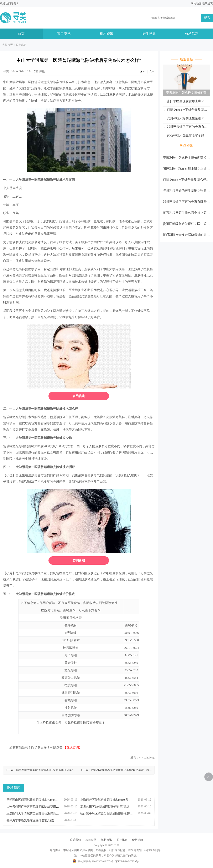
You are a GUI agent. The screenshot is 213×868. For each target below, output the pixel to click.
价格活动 (192, 34)
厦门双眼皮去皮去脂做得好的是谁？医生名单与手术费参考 (185, 236)
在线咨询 (208, 3)
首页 (21, 34)
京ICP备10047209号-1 (128, 861)
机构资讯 (106, 34)
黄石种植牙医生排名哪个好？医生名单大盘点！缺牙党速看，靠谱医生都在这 (186, 136)
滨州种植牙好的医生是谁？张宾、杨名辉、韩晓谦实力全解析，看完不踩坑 (186, 119)
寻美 (14, 3)
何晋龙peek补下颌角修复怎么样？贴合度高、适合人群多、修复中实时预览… (186, 110)
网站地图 (196, 3)
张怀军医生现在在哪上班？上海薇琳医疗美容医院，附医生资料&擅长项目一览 (186, 102)
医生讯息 (149, 34)
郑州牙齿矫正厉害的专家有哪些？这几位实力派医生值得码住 (185, 128)
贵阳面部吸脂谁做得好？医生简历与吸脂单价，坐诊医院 (186, 225)
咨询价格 (79, 560)
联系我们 (76, 840)
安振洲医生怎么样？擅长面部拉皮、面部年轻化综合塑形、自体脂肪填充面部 (186, 93)
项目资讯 (64, 34)
